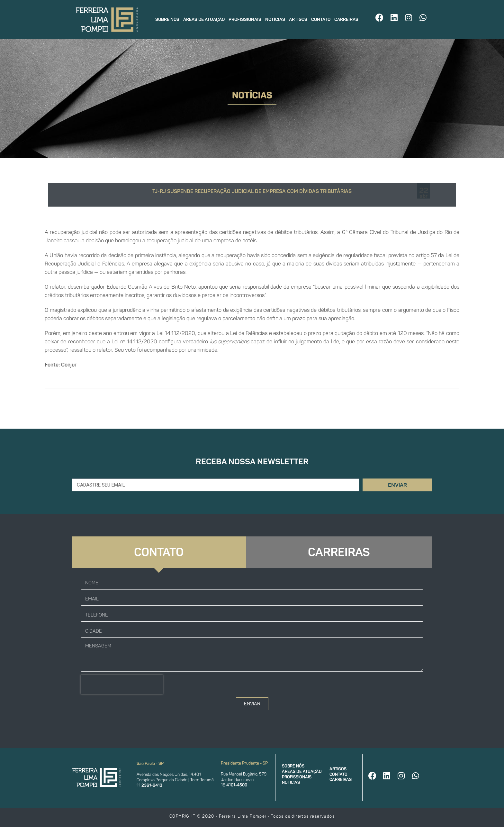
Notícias (275, 19)
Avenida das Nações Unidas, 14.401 (169, 774)
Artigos (298, 19)
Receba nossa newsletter (252, 462)
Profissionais (245, 19)
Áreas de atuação (204, 19)
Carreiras (346, 19)
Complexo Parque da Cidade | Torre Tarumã (175, 780)
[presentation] (122, 684)
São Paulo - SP (150, 763)
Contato (321, 19)
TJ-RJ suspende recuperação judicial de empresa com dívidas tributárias (252, 191)
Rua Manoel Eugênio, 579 (244, 774)
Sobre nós (167, 19)
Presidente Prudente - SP (244, 763)
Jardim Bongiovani (238, 780)
